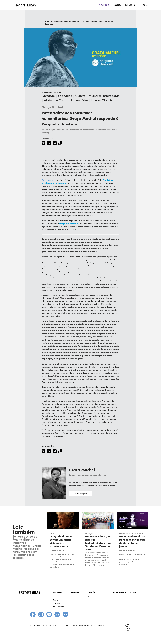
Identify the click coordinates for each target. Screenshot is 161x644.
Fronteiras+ (58, 597)
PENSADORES (130, 5)
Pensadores (92, 597)
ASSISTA (117, 5)
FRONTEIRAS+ (105, 5)
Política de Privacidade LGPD (95, 625)
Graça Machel (52, 107)
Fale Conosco (58, 607)
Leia (53, 19)
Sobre (55, 600)
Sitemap (56, 603)
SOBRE (146, 5)
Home (45, 19)
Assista (73, 597)
